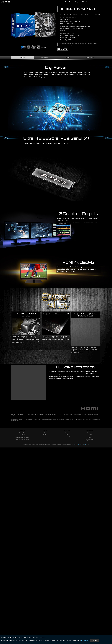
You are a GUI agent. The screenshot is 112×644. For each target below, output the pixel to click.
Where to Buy (86, 2)
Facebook (90, 433)
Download (67, 433)
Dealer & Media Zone (90, 439)
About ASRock (22, 433)
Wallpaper (90, 441)
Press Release (45, 433)
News (71, 2)
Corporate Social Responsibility (22, 438)
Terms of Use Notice (78, 444)
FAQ (67, 434)
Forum (90, 438)
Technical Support (67, 436)
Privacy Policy (85, 640)
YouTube (90, 434)
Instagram (90, 436)
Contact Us (22, 434)
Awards (45, 434)
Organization (22, 436)
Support (77, 2)
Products (64, 2)
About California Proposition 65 (22, 439)
